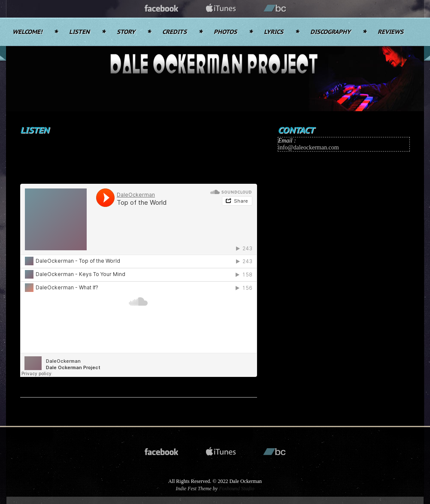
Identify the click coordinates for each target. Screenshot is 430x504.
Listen (79, 32)
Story (126, 32)
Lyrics (274, 32)
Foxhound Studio (236, 489)
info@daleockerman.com (309, 147)
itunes (221, 9)
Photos (225, 32)
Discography (330, 32)
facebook (162, 9)
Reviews (391, 32)
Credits (174, 32)
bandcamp (275, 9)
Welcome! (27, 32)
